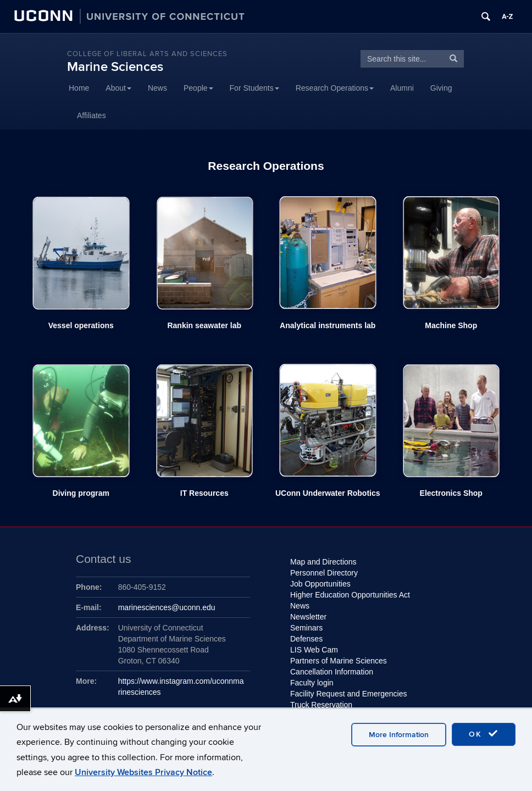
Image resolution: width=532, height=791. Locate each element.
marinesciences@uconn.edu (167, 607)
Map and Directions (323, 562)
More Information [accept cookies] (399, 735)
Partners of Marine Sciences (339, 661)
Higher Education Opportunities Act (350, 595)
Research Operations (335, 88)
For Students (254, 88)
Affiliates (92, 115)
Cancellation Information (332, 672)
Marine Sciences (115, 67)
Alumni (402, 88)
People (198, 88)
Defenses (306, 639)
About (118, 88)
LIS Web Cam (314, 650)
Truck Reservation (321, 705)
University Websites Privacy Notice (143, 772)
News (157, 88)
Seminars (306, 628)
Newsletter (308, 617)
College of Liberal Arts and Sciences (147, 54)
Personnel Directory (324, 573)
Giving (441, 88)
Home (79, 88)
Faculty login (312, 683)
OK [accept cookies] (484, 734)
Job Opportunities (320, 584)
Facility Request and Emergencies (350, 694)
